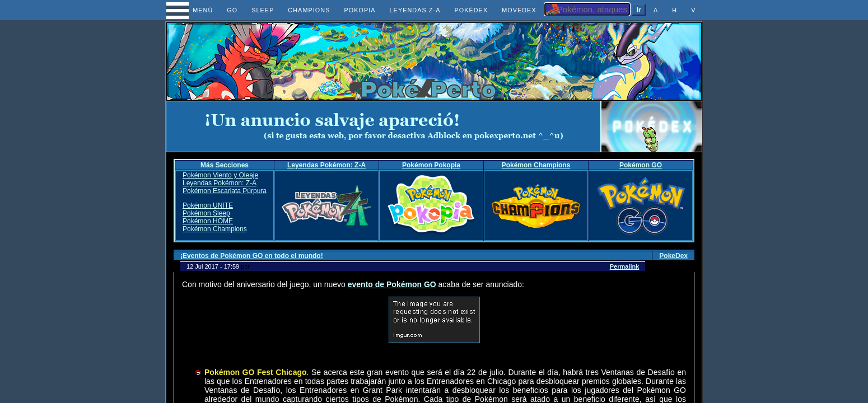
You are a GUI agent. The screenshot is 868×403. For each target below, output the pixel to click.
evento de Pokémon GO (392, 284)
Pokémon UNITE (208, 205)
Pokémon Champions (536, 165)
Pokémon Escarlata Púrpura (225, 191)
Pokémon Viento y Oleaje (220, 175)
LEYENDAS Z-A (415, 10)
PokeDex (673, 256)
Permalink (625, 266)
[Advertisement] (384, 126)
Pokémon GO (641, 165)
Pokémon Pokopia (431, 165)
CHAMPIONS (309, 10)
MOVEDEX (519, 10)
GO (232, 10)
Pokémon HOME (208, 221)
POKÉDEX (471, 10)
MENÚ (193, 10)
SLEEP (263, 10)
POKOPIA (360, 10)
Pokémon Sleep (206, 213)
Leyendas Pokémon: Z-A (326, 165)
